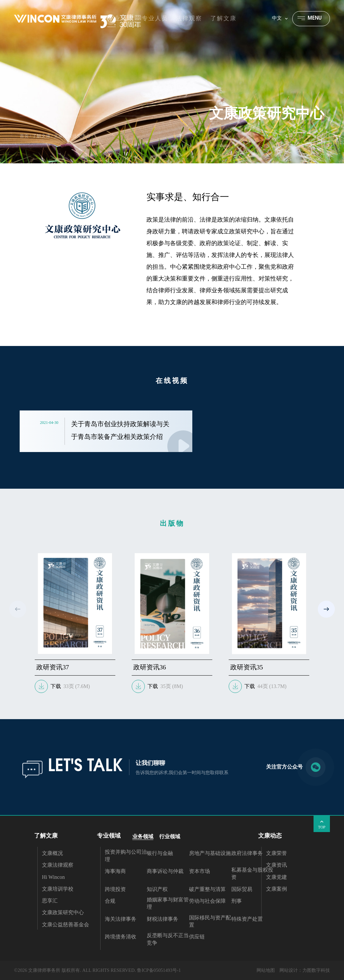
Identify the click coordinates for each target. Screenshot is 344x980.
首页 (24, 136)
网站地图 (266, 970)
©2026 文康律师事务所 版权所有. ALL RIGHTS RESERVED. (75, 970)
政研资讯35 (247, 667)
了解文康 (41, 136)
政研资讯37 (53, 667)
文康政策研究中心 (72, 136)
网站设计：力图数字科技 (305, 970)
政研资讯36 (150, 667)
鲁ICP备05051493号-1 (159, 970)
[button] (326, 609)
